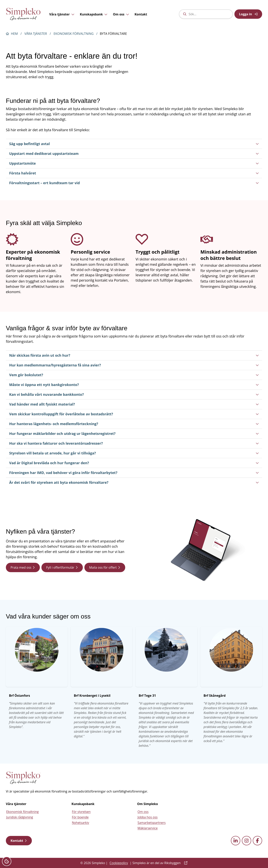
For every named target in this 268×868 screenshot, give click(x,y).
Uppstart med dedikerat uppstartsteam (134, 153)
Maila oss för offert (105, 567)
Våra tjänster (62, 14)
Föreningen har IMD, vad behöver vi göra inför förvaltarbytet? (134, 473)
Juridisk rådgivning (20, 817)
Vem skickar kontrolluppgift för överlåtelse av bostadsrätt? (134, 414)
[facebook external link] (257, 841)
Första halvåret (134, 173)
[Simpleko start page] (23, 778)
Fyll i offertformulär (62, 567)
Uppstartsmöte (134, 163)
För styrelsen (81, 812)
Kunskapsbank (94, 14)
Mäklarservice (148, 828)
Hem (14, 34)
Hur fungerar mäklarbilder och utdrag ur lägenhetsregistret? (134, 434)
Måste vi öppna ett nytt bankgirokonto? (134, 385)
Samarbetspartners (152, 823)
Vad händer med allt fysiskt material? (134, 404)
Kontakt (141, 14)
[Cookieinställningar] (7, 861)
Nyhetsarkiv (80, 823)
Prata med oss (23, 567)
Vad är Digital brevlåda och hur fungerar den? (134, 463)
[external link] (185, 863)
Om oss (121, 14)
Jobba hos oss (148, 817)
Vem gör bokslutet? (134, 375)
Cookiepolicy (119, 863)
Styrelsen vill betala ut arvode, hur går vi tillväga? (134, 453)
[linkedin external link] (236, 841)
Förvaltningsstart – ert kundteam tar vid (134, 183)
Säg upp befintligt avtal (134, 144)
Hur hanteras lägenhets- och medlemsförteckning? (134, 424)
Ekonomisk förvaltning (74, 34)
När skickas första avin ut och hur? (134, 355)
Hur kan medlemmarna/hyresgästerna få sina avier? (134, 365)
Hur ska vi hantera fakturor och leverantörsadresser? (134, 443)
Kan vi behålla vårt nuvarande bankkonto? (134, 394)
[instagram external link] (247, 841)
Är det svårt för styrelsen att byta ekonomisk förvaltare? (134, 482)
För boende (80, 817)
